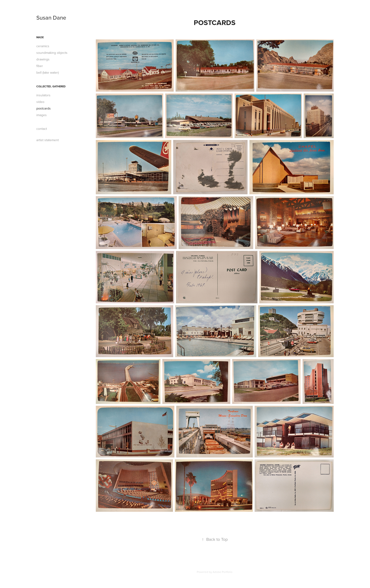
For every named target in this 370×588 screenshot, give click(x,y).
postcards (44, 108)
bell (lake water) (48, 72)
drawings (43, 59)
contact (42, 129)
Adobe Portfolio (223, 572)
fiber (40, 66)
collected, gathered (51, 86)
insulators (43, 95)
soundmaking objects (52, 53)
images (42, 115)
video (40, 102)
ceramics (43, 46)
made (40, 37)
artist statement (48, 140)
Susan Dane (51, 17)
